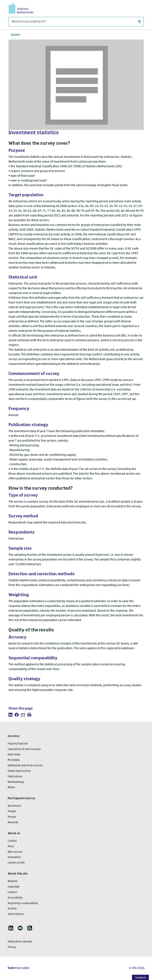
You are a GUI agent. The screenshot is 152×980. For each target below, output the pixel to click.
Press (11, 846)
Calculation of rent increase (24, 749)
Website (13, 881)
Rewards (13, 822)
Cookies (12, 892)
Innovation (14, 857)
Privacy (12, 817)
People (12, 811)
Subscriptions (16, 914)
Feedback (140, 978)
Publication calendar (20, 942)
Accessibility (15, 898)
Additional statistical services (25, 766)
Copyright (14, 887)
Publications (15, 777)
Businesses (14, 806)
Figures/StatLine (18, 744)
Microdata (14, 760)
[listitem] (10, 715)
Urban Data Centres (19, 771)
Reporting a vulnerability (23, 903)
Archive (12, 909)
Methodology (16, 782)
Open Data (14, 755)
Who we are (15, 852)
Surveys (16, 35)
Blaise (11, 787)
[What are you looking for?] (76, 22)
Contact (12, 841)
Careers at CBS (16, 863)
